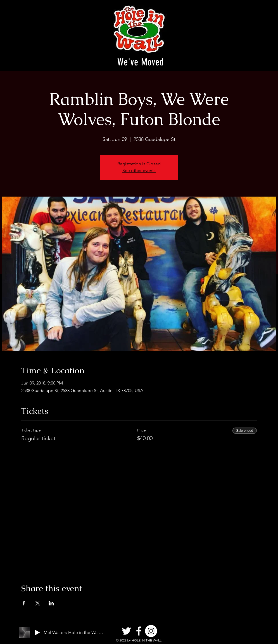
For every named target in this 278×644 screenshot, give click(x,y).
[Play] (37, 633)
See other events (139, 170)
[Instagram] (151, 631)
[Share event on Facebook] (24, 603)
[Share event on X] (38, 603)
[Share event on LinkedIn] (51, 603)
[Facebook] (139, 631)
